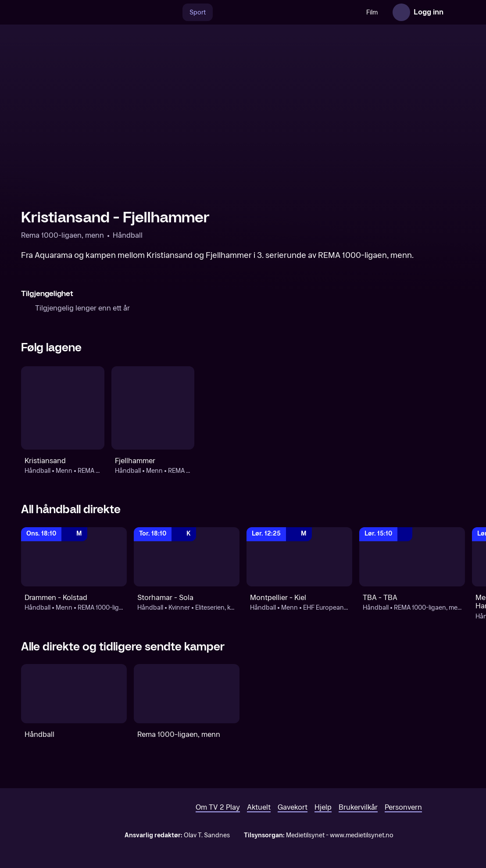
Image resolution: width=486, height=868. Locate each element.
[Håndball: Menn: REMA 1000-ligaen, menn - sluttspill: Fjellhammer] (153, 408)
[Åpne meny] (456, 12)
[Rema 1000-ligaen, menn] (187, 694)
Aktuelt (259, 807)
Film (372, 13)
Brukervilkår (358, 807)
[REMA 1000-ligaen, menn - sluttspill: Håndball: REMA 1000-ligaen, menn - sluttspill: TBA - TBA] (412, 557)
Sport (198, 13)
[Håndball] (74, 694)
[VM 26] (286, 12)
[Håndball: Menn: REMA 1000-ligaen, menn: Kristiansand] (63, 408)
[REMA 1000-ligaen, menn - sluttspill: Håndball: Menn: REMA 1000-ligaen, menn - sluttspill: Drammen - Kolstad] (74, 557)
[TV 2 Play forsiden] (87, 12)
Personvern (403, 807)
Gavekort (293, 807)
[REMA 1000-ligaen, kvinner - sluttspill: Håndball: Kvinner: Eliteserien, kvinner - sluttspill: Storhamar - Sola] (187, 557)
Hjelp (323, 807)
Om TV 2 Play (218, 807)
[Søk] (173, 12)
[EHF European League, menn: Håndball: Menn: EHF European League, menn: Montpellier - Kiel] (299, 557)
